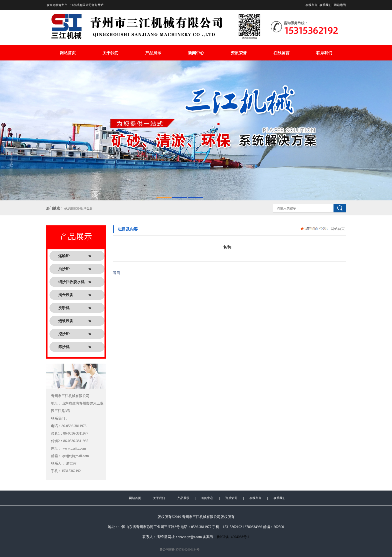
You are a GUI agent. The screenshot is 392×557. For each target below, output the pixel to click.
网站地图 (340, 5)
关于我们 (110, 53)
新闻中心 (196, 53)
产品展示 (153, 53)
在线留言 (311, 5)
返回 (116, 273)
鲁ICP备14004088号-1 (233, 537)
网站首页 (68, 53)
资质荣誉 (239, 53)
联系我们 (325, 5)
